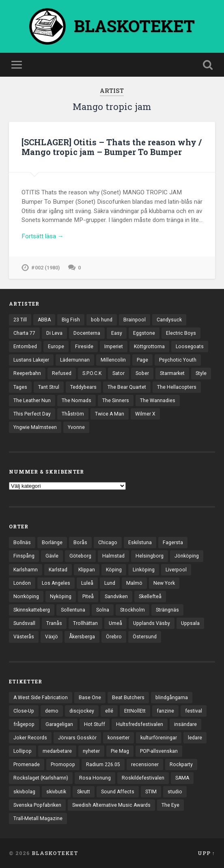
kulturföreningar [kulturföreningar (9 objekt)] (159, 738)
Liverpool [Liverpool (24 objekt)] (176, 570)
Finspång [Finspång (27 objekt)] (24, 556)
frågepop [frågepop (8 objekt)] (24, 724)
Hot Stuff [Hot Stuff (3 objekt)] (95, 724)
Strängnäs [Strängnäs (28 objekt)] (167, 610)
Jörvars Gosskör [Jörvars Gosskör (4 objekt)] (77, 738)
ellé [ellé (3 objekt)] (109, 711)
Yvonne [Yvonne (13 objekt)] (76, 427)
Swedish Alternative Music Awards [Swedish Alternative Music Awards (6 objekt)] (111, 805)
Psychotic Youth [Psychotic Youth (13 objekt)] (178, 360)
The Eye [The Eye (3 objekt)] (170, 805)
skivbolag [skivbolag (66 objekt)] (24, 792)
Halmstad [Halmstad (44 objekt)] (113, 556)
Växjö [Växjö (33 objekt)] (52, 637)
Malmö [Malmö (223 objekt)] (134, 583)
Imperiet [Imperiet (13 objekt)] (114, 347)
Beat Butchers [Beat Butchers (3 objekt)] (128, 698)
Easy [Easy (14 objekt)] (117, 333)
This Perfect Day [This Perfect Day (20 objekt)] (32, 414)
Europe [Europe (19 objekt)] (56, 347)
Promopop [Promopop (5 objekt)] (63, 765)
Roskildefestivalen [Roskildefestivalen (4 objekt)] (143, 778)
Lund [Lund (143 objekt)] (110, 583)
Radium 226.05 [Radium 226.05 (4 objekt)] (103, 765)
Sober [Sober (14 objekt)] (142, 373)
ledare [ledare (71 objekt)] (195, 738)
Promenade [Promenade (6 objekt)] (27, 765)
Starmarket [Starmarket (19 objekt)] (172, 373)
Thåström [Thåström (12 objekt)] (73, 414)
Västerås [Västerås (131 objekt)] (24, 637)
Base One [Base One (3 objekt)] (90, 698)
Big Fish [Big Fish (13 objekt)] (71, 320)
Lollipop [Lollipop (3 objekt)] (23, 751)
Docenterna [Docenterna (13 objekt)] (87, 333)
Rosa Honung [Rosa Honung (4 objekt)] (95, 778)
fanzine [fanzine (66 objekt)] (165, 711)
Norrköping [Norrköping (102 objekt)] (26, 597)
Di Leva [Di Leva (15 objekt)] (54, 333)
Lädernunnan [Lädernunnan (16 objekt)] (75, 360)
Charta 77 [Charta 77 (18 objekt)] (24, 333)
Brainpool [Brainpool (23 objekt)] (135, 320)
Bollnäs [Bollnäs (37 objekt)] (22, 543)
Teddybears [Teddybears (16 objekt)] (83, 387)
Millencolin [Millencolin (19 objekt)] (113, 360)
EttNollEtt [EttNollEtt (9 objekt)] (135, 711)
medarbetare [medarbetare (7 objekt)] (57, 751)
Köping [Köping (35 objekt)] (114, 570)
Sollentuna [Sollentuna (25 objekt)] (73, 610)
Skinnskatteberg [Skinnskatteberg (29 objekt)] (32, 610)
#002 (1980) (46, 268)
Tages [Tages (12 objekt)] (20, 387)
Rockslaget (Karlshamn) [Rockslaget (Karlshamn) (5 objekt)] (41, 778)
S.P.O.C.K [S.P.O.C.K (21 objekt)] (92, 373)
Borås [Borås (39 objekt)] (80, 543)
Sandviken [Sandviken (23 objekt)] (116, 597)
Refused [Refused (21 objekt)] (62, 373)
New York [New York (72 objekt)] (164, 583)
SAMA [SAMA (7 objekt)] (182, 778)
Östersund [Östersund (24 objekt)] (145, 637)
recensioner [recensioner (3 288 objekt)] (145, 765)
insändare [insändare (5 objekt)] (185, 724)
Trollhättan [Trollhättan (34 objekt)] (85, 623)
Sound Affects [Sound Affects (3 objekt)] (118, 792)
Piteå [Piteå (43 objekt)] (88, 597)
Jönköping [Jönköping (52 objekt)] (187, 556)
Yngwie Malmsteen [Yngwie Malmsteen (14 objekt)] (35, 427)
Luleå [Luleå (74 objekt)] (87, 583)
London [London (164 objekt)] (22, 583)
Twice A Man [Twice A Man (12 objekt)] (110, 414)
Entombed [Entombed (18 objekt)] (25, 347)
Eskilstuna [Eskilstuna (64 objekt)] (140, 543)
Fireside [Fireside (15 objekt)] (84, 347)
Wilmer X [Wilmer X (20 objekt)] (145, 414)
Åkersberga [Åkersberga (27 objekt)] (82, 637)
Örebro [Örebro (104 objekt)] (114, 637)
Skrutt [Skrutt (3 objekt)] (84, 792)
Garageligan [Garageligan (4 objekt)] (59, 724)
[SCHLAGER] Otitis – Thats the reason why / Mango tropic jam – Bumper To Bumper (112, 147)
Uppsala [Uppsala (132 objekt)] (190, 623)
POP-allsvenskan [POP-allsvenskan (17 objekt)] (159, 751)
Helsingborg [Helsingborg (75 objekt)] (150, 556)
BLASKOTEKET (55, 853)
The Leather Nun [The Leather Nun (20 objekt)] (32, 401)
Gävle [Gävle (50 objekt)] (52, 556)
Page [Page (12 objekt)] (142, 360)
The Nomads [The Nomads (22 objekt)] (76, 401)
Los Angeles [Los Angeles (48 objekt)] (56, 583)
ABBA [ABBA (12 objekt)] (44, 320)
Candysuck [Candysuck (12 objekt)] (169, 320)
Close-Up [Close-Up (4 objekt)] (24, 711)
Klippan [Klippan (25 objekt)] (87, 570)
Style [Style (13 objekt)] (201, 373)
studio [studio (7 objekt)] (175, 792)
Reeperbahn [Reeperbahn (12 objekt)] (27, 373)
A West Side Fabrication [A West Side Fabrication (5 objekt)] (41, 698)
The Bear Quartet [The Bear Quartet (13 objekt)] (127, 387)
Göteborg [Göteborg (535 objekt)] (80, 556)
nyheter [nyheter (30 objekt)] (91, 751)
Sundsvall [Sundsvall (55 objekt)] (24, 623)
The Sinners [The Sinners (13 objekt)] (116, 401)
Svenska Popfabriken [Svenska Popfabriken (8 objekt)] (37, 805)
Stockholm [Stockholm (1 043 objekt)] (132, 610)
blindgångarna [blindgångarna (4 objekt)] (172, 698)
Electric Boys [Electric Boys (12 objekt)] (181, 333)
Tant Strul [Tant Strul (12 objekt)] (49, 387)
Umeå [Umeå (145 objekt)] (115, 623)
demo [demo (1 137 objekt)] (52, 711)
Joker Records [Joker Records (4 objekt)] (30, 738)
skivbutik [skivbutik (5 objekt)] (56, 792)
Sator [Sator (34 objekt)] (118, 373)
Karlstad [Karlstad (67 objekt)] (58, 570)
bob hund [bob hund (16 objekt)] (102, 320)
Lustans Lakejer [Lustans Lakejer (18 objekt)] (31, 360)
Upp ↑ (206, 853)
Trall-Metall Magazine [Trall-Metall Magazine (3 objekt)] (38, 818)
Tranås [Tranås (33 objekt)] (54, 623)
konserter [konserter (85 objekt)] (118, 738)
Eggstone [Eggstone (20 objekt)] (144, 333)
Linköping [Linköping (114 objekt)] (144, 570)
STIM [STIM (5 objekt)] (151, 792)
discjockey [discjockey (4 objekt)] (82, 711)
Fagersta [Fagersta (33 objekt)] (173, 543)
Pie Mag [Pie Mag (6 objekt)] (120, 751)
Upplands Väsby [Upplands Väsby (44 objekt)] (152, 623)
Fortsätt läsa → (43, 236)
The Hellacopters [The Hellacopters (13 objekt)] (177, 387)
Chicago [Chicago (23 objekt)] (108, 543)
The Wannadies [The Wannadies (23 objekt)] (158, 401)
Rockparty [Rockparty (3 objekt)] (181, 765)
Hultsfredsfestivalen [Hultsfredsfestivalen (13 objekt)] (140, 724)
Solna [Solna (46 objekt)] (103, 610)
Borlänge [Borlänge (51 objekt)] (52, 543)
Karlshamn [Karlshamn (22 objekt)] (26, 570)
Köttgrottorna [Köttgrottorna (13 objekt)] (149, 347)
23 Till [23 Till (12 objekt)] (20, 320)
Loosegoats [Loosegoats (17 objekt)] (190, 347)
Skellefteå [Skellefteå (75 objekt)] (150, 597)
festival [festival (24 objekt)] (194, 711)
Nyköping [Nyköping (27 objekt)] (61, 597)
